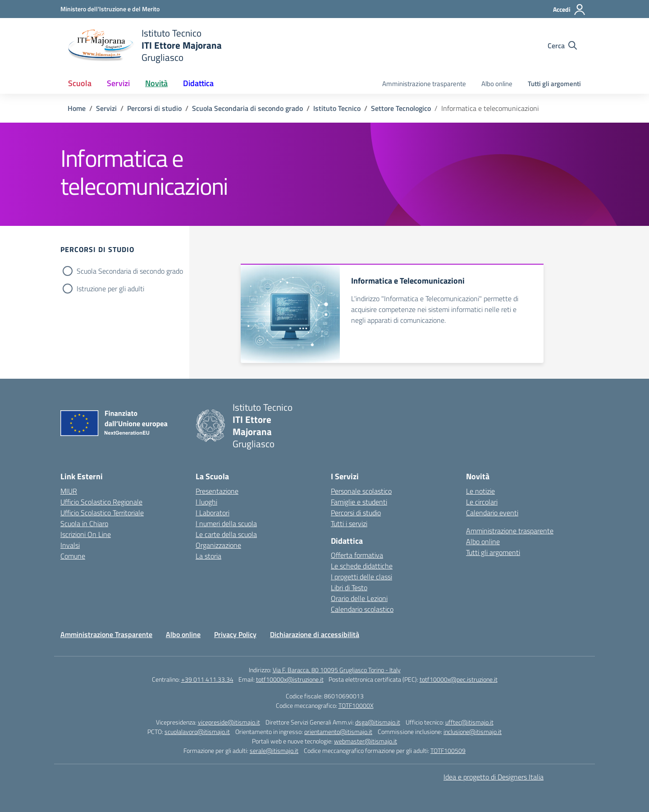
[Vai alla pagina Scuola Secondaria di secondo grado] (247, 108)
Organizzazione (218, 545)
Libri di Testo (349, 587)
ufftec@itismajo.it (469, 722)
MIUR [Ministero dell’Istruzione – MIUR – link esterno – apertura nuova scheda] (69, 491)
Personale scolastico (361, 491)
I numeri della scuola (226, 523)
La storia (208, 556)
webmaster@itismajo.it (366, 741)
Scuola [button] (80, 83)
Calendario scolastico (362, 609)
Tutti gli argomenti (554, 84)
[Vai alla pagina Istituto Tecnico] (337, 108)
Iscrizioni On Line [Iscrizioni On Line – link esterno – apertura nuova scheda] (86, 534)
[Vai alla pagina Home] (77, 108)
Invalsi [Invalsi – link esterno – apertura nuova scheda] (70, 545)
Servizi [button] (118, 83)
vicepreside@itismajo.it (229, 722)
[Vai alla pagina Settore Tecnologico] (401, 108)
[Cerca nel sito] (562, 46)
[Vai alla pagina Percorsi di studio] (154, 108)
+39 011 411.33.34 (207, 679)
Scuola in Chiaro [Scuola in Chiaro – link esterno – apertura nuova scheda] (84, 523)
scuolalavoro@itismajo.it (197, 732)
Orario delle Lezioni (359, 598)
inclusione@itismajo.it (473, 732)
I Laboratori (213, 513)
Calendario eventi (492, 513)
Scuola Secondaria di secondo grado (130, 271)
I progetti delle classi (361, 577)
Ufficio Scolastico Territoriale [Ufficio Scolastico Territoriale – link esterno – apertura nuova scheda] (102, 513)
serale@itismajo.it (274, 750)
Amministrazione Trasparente (106, 634)
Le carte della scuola (226, 534)
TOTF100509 (448, 750)
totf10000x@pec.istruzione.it (459, 679)
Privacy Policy (235, 634)
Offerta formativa (357, 555)
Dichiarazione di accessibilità (315, 634)
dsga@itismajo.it (378, 722)
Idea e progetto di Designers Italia (494, 777)
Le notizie (480, 491)
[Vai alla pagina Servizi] (106, 108)
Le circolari (482, 502)
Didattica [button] (198, 83)
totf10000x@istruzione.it (290, 679)
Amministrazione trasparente (424, 84)
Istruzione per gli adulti (110, 289)
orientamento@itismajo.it (338, 732)
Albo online (497, 84)
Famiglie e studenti (359, 502)
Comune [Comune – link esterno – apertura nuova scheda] (73, 556)
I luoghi (206, 502)
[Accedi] (569, 9)
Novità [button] (156, 83)
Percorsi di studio (356, 513)
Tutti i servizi (349, 523)
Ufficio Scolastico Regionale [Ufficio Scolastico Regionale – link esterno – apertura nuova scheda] (101, 502)
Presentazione (217, 491)
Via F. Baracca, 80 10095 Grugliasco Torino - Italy (337, 670)
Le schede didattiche (362, 566)
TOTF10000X (356, 705)
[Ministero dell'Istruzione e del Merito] (110, 9)
